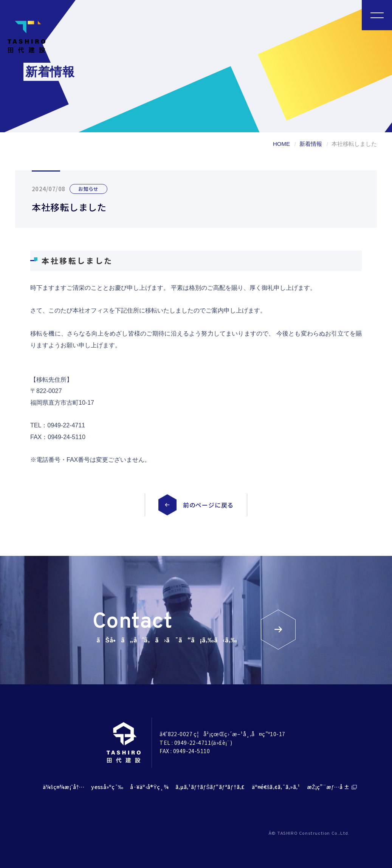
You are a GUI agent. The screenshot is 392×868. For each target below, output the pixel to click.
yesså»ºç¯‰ (107, 787)
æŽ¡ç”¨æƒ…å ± (328, 787)
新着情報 (311, 144)
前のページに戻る (208, 505)
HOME (281, 144)
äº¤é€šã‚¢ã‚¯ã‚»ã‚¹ (276, 787)
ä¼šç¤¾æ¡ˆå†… (64, 787)
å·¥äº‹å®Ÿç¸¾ (149, 787)
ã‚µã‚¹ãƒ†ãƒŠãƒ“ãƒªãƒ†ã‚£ (210, 787)
